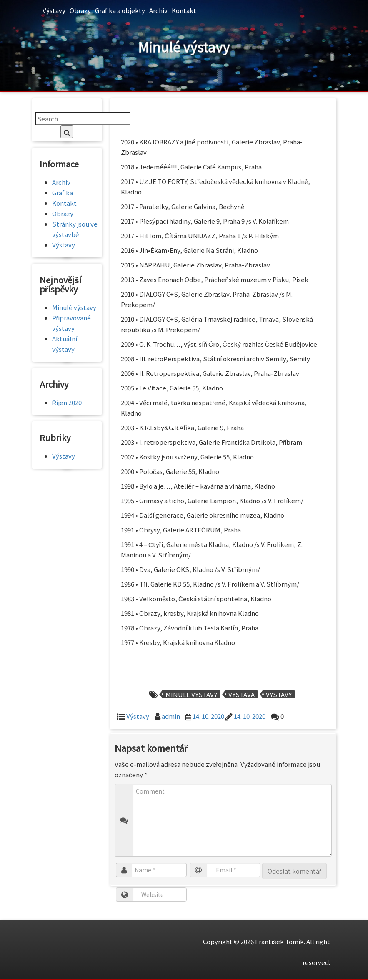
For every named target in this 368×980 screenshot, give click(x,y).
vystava (242, 694)
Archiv (158, 10)
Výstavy (54, 10)
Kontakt (184, 10)
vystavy (279, 694)
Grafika (63, 193)
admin (171, 716)
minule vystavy (191, 694)
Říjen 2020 (67, 402)
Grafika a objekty (120, 10)
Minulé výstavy (74, 307)
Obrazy (80, 10)
